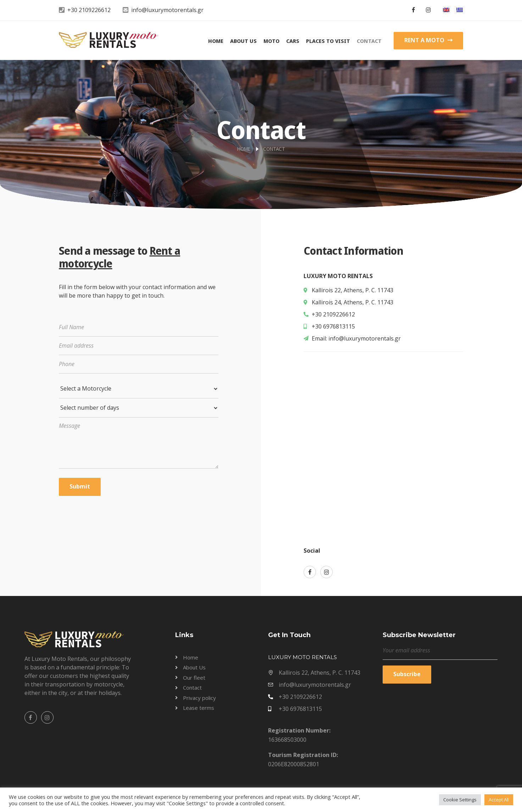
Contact (369, 41)
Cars (293, 41)
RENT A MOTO (428, 40)
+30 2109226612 (89, 10)
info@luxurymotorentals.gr (167, 10)
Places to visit (328, 41)
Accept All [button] (499, 800)
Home (216, 41)
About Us (243, 41)
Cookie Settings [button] (460, 800)
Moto (271, 41)
